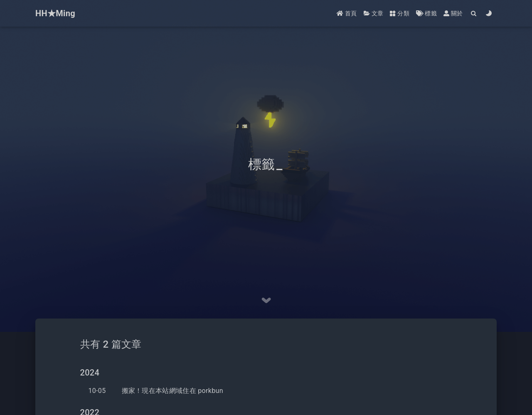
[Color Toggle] (489, 14)
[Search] (474, 14)
